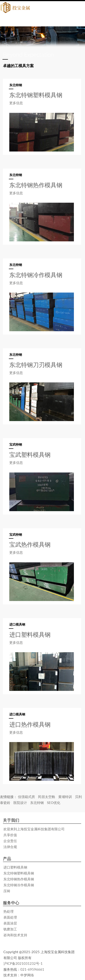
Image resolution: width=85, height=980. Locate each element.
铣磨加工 (10, 929)
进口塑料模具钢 (15, 867)
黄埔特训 (65, 797)
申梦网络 (27, 975)
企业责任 (10, 841)
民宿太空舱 (47, 797)
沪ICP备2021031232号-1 (23, 963)
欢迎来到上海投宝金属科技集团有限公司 (34, 829)
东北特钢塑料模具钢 (19, 873)
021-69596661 (32, 969)
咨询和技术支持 (15, 935)
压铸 (7, 891)
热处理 (8, 911)
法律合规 (10, 847)
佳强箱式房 (26, 797)
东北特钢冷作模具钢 (19, 885)
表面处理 (10, 917)
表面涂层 (10, 923)
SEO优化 (54, 803)
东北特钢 (37, 803)
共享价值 (10, 835)
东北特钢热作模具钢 (19, 879)
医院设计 (20, 803)
